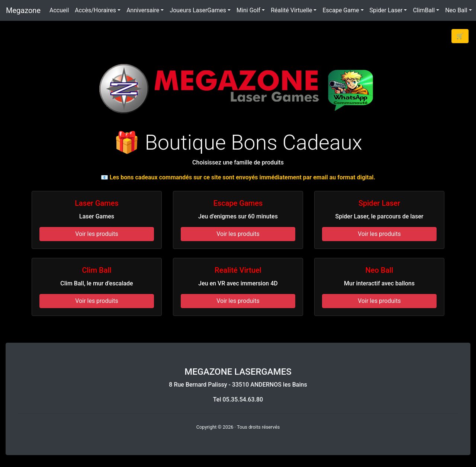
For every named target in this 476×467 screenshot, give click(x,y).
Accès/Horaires (95, 10)
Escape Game (341, 10)
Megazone (23, 10)
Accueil (59, 10)
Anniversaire (143, 10)
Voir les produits (97, 234)
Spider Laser (386, 10)
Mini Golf (248, 10)
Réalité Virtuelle (291, 10)
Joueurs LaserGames (198, 10)
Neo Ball (456, 10)
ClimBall (424, 10)
